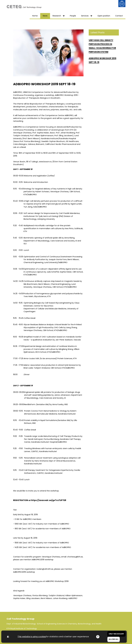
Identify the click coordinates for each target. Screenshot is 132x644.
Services (87, 16)
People (73, 16)
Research (59, 16)
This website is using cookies (32, 637)
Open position (104, 16)
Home (35, 16)
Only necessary (116, 634)
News (45, 16)
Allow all (114, 639)
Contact (119, 16)
